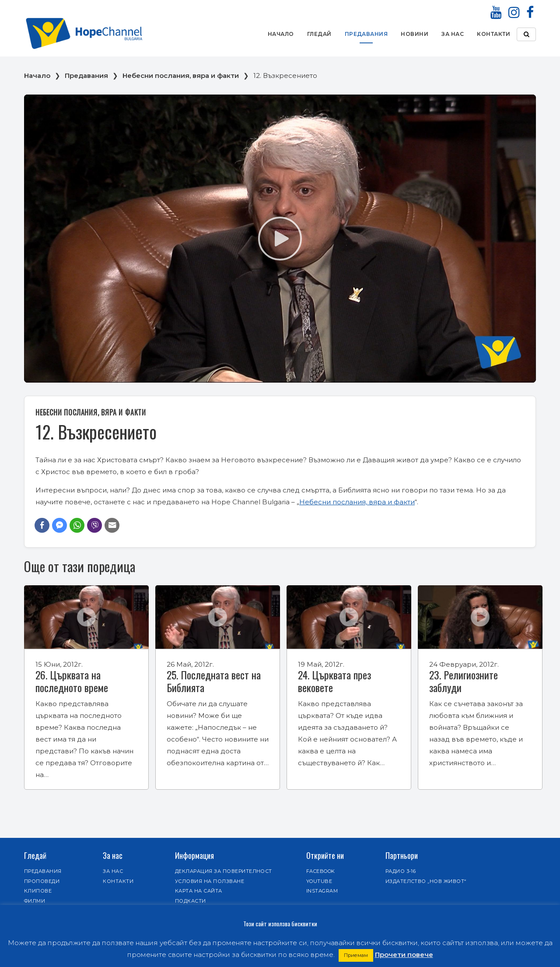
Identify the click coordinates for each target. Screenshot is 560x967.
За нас (453, 34)
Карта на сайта (199, 891)
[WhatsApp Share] (77, 525)
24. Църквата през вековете (334, 681)
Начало (281, 34)
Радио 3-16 (401, 871)
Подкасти (191, 901)
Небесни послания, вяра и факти (181, 76)
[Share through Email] (112, 525)
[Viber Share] (94, 525)
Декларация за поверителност (224, 871)
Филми (35, 901)
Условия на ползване (210, 881)
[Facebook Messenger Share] (59, 525)
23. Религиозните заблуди (464, 681)
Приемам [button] (356, 955)
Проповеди (42, 881)
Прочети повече (404, 955)
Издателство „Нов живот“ (426, 881)
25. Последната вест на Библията (214, 681)
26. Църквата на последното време (72, 681)
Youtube (319, 881)
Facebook (321, 871)
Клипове (38, 891)
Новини (415, 34)
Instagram (322, 891)
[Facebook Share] (42, 525)
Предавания (366, 34)
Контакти (493, 34)
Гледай (319, 34)
